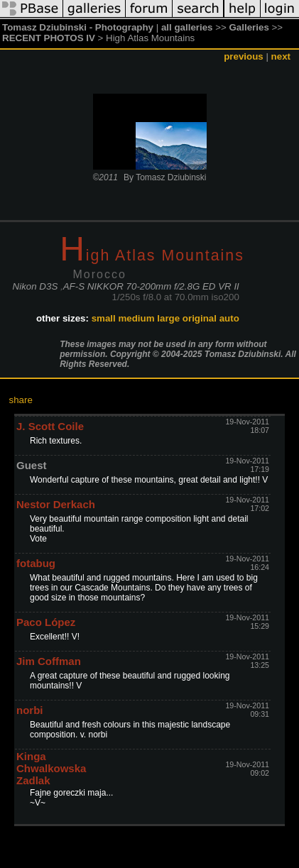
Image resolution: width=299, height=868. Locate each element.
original (200, 318)
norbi (30, 710)
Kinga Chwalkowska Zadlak (51, 768)
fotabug (36, 563)
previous (244, 56)
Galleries (249, 27)
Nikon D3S (36, 286)
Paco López (46, 622)
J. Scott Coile (50, 426)
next (281, 56)
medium (136, 318)
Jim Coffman (49, 661)
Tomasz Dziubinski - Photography (78, 27)
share (21, 400)
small (104, 318)
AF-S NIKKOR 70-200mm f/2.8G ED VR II (151, 286)
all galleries (187, 27)
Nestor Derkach (56, 504)
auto (229, 318)
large (168, 318)
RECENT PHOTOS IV (49, 38)
